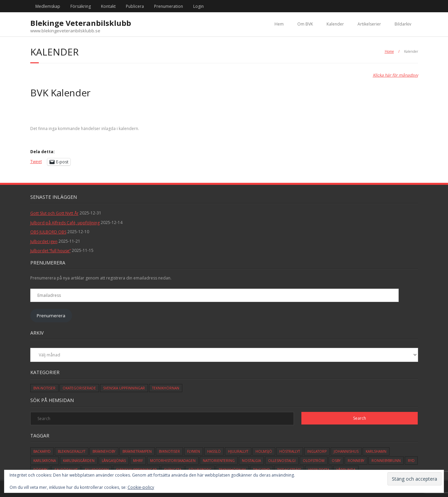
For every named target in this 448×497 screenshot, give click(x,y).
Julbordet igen (44, 242)
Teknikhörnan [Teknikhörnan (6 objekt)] (166, 388)
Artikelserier (369, 24)
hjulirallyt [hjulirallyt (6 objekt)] (238, 451)
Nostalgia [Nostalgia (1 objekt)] (251, 461)
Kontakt (108, 6)
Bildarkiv (403, 24)
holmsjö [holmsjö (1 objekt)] (264, 451)
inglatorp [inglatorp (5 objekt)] (317, 451)
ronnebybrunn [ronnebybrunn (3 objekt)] (386, 461)
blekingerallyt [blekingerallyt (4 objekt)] (72, 451)
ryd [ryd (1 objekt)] (411, 461)
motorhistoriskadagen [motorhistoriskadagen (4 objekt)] (173, 461)
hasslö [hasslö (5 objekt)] (214, 451)
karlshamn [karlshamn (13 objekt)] (376, 451)
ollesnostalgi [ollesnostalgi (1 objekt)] (282, 461)
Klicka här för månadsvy (395, 75)
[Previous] (69, 114)
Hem (279, 24)
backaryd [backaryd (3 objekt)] (42, 451)
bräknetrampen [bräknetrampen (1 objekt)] (137, 451)
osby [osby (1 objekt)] (336, 461)
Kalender (335, 24)
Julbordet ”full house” (51, 251)
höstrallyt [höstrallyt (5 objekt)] (290, 451)
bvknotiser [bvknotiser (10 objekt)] (169, 451)
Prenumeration (169, 6)
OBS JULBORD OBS (48, 232)
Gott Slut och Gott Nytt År (54, 213)
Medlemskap (48, 6)
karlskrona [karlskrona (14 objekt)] (45, 461)
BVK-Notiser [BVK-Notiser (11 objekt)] (44, 388)
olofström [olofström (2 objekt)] (314, 461)
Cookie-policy (141, 487)
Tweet (36, 162)
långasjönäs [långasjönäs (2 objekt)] (114, 461)
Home (389, 51)
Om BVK (305, 24)
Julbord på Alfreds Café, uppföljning (65, 223)
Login (198, 6)
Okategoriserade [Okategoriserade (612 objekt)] (79, 388)
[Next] (379, 114)
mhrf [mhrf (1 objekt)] (138, 461)
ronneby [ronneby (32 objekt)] (356, 461)
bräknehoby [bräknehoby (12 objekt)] (104, 451)
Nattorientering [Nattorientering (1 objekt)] (219, 461)
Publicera (135, 6)
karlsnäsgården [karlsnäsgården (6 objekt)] (79, 461)
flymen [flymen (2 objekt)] (194, 451)
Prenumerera (51, 316)
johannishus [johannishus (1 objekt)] (346, 451)
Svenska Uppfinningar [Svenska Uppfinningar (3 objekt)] (124, 388)
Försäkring (81, 6)
